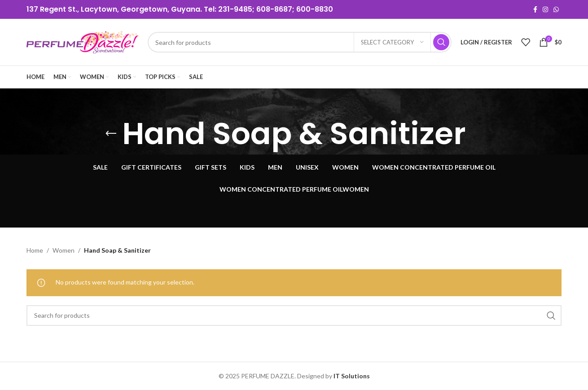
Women (64, 250)
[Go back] (111, 134)
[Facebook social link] (535, 10)
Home (35, 250)
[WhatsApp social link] (556, 10)
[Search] (300, 42)
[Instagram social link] (545, 10)
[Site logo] (83, 42)
